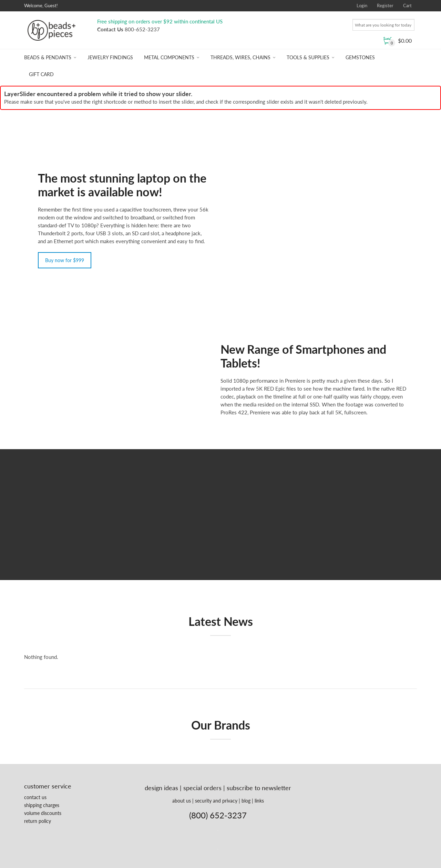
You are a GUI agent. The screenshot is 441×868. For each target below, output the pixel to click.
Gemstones (360, 57)
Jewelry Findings (110, 57)
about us (182, 801)
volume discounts (43, 813)
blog (246, 801)
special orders (202, 788)
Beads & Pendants (48, 57)
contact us (35, 797)
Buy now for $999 (65, 260)
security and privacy (216, 801)
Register (385, 6)
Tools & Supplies (308, 57)
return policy (38, 821)
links (259, 801)
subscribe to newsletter (259, 788)
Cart (407, 6)
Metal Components (169, 57)
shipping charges (42, 805)
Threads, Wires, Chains (240, 57)
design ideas (161, 788)
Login (362, 6)
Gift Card (41, 74)
